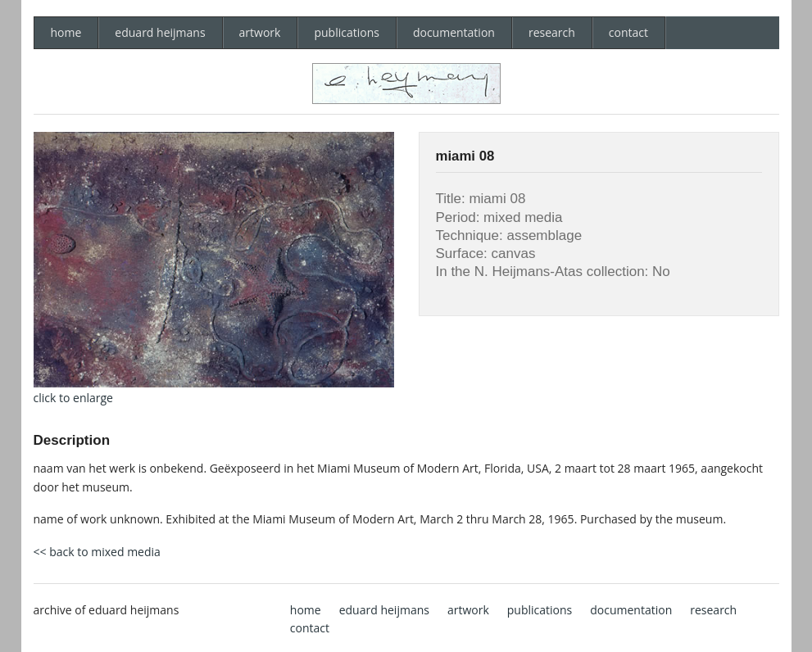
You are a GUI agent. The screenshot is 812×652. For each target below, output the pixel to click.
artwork (260, 32)
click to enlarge (73, 398)
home (66, 32)
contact (628, 32)
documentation (454, 32)
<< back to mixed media (97, 552)
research (552, 32)
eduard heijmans (160, 32)
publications (346, 32)
